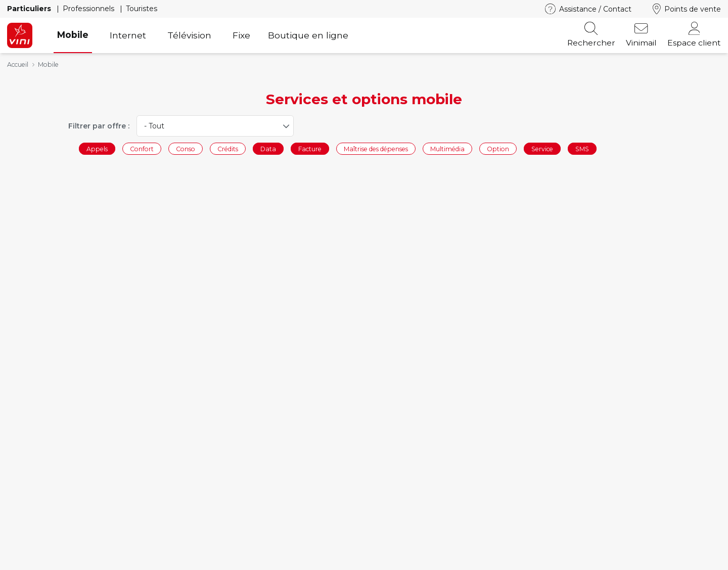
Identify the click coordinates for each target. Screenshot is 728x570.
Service (542, 148)
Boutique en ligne (308, 35)
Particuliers (30, 9)
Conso (186, 148)
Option (498, 148)
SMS (582, 148)
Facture (310, 148)
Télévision (189, 35)
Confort (142, 148)
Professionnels (89, 9)
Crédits (228, 148)
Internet (128, 35)
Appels (97, 148)
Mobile (73, 35)
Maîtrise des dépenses (376, 148)
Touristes (142, 9)
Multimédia (447, 148)
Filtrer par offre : (99, 126)
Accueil (18, 64)
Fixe (241, 35)
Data (268, 148)
